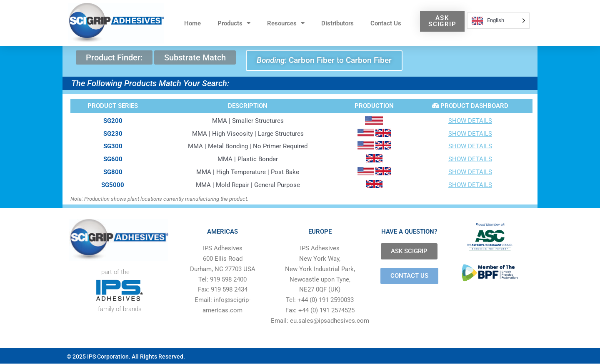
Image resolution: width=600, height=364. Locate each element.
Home (192, 23)
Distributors (337, 23)
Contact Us (386, 23)
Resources (286, 23)
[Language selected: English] (498, 21)
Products (234, 23)
